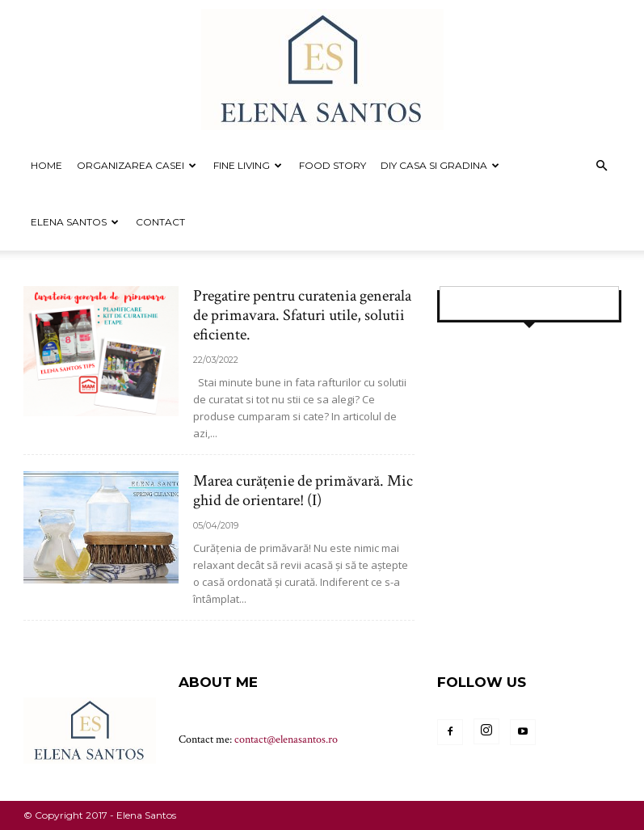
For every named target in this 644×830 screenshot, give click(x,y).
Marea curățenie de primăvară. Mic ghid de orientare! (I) (303, 491)
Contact (160, 222)
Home (46, 165)
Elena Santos (75, 222)
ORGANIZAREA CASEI (137, 165)
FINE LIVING (248, 165)
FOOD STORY (333, 165)
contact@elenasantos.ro (286, 739)
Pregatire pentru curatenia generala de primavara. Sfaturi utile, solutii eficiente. (302, 315)
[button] (602, 166)
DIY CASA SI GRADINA (440, 165)
